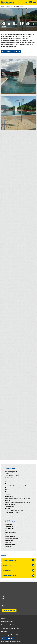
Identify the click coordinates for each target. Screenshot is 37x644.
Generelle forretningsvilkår (10, 628)
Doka (3, 6)
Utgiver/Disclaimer (7, 621)
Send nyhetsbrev (9, 610)
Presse (4, 618)
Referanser (9, 6)
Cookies (4, 631)
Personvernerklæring (8, 625)
